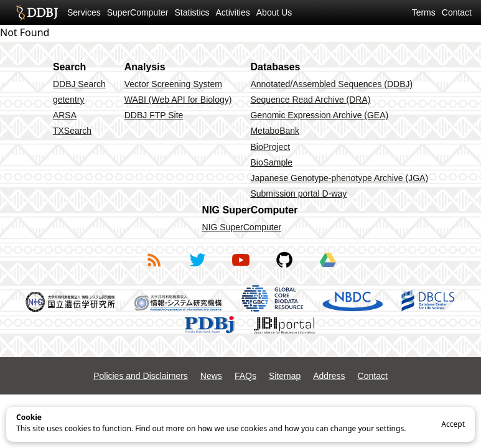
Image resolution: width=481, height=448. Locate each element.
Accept (453, 424)
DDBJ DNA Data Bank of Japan (37, 12)
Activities (233, 12)
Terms (424, 12)
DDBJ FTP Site (154, 115)
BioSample (271, 162)
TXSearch (72, 131)
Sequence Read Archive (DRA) (310, 100)
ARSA (65, 115)
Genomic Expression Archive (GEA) (319, 115)
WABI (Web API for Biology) (178, 100)
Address (329, 376)
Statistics (192, 12)
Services (84, 12)
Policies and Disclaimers (141, 376)
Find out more (160, 428)
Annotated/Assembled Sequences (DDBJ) (331, 84)
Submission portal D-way (298, 194)
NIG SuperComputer (242, 227)
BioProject (270, 147)
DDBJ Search (79, 84)
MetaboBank (275, 131)
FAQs (245, 376)
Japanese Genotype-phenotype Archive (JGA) (339, 178)
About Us (274, 12)
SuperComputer (138, 12)
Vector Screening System (173, 84)
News (211, 376)
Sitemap (285, 376)
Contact (457, 12)
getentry (69, 100)
